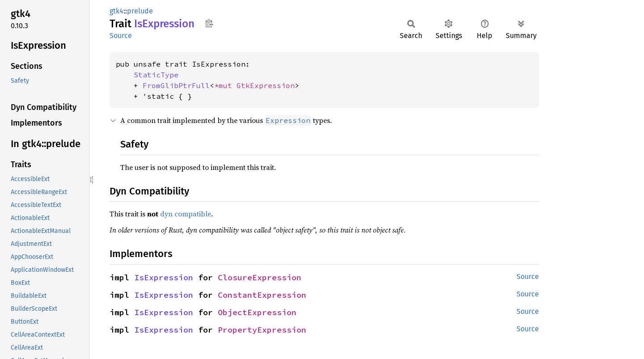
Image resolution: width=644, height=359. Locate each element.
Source (121, 36)
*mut (225, 85)
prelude (140, 11)
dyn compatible (186, 214)
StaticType (156, 75)
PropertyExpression (262, 330)
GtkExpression (266, 85)
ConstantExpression (262, 295)
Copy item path (209, 23)
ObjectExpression (257, 312)
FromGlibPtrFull (176, 85)
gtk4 (117, 11)
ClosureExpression (260, 277)
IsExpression (164, 277)
